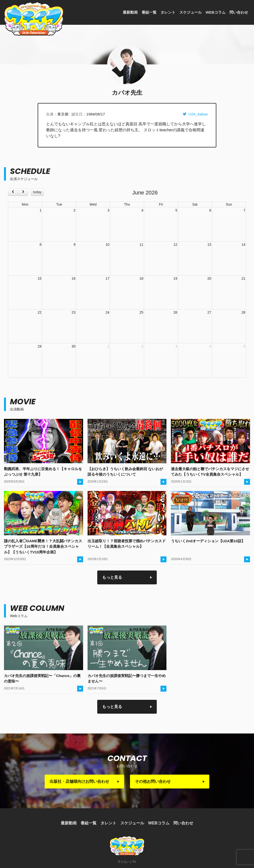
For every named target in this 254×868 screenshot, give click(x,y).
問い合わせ (239, 12)
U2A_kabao (195, 114)
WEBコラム (216, 12)
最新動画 (130, 12)
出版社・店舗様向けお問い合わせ (79, 781)
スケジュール (190, 12)
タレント (168, 12)
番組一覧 (149, 12)
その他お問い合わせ (153, 781)
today (37, 192)
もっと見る (112, 577)
